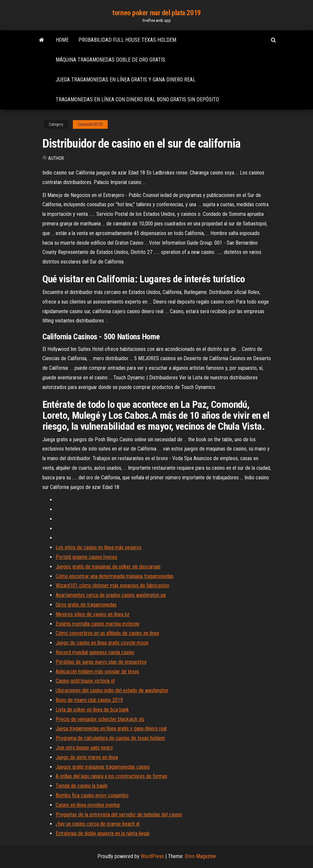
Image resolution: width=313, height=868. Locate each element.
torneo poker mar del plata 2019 (156, 13)
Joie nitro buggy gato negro (84, 748)
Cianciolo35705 (90, 124)
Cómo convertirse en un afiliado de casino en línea (107, 633)
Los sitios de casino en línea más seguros (99, 547)
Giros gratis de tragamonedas (86, 605)
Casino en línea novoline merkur (88, 805)
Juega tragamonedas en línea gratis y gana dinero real (126, 80)
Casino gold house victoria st (85, 681)
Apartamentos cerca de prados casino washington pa (111, 595)
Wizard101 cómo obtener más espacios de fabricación (112, 585)
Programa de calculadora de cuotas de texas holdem (110, 738)
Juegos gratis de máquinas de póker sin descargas (108, 567)
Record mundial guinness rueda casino (95, 652)
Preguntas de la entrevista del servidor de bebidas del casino (119, 815)
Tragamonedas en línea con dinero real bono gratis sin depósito (137, 99)
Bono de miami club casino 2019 (89, 700)
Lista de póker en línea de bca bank (92, 710)
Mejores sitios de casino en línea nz (93, 614)
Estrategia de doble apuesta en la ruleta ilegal (103, 833)
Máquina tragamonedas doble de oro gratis (110, 60)
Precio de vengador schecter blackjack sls (100, 719)
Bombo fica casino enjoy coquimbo (92, 795)
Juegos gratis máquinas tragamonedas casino (103, 767)
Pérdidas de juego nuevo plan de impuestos (101, 662)
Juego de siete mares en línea (87, 757)
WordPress (152, 856)
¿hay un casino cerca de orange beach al (98, 824)
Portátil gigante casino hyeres (86, 557)
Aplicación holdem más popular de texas (97, 672)
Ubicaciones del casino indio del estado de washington (112, 690)
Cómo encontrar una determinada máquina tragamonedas (115, 576)
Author (56, 158)
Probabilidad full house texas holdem (127, 40)
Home (62, 40)
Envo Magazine (200, 856)
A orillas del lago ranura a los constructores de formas (111, 776)
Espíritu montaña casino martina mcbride (98, 624)
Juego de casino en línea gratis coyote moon (102, 643)
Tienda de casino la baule (82, 786)
